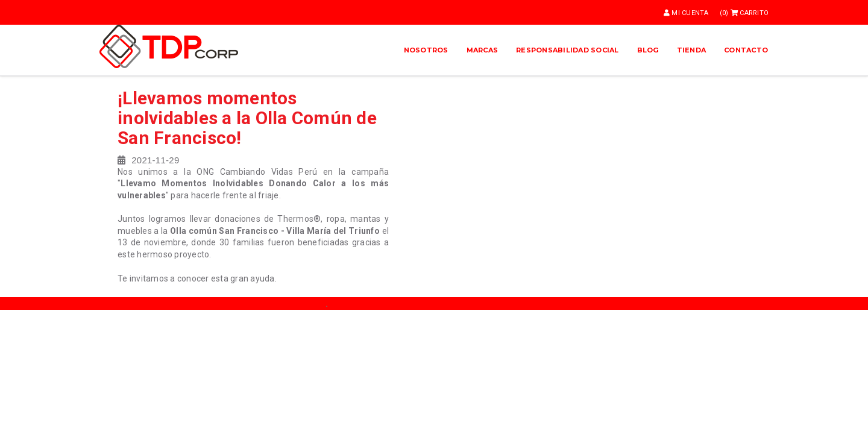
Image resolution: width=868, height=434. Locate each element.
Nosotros (426, 50)
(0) (744, 13)
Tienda (692, 50)
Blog (648, 50)
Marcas (483, 50)
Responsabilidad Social (568, 50)
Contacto (746, 50)
